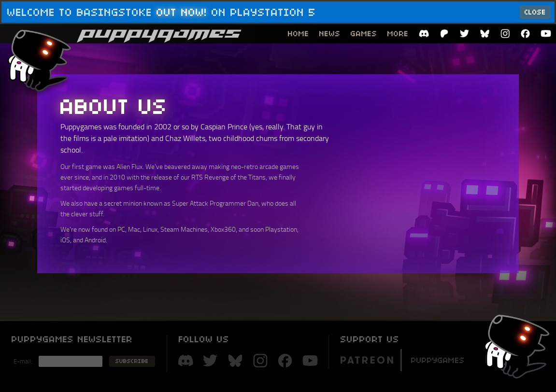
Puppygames (402, 359)
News (330, 34)
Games (364, 34)
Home (299, 34)
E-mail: (23, 361)
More (398, 34)
